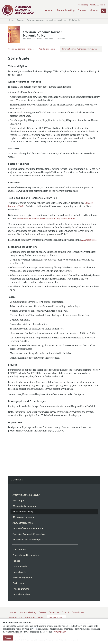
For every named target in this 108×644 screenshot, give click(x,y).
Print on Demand (21, 589)
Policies (16, 561)
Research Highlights (22, 578)
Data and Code (20, 566)
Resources (54, 612)
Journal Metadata (21, 594)
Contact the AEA (56, 618)
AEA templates (89, 240)
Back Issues (18, 583)
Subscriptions (19, 550)
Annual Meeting (66, 10)
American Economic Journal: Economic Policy (47, 20)
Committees (78, 612)
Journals (49, 10)
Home (12, 20)
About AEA (94, 5)
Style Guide (74, 20)
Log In (103, 5)
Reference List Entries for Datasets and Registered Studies (46, 219)
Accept (8, 638)
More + (94, 10)
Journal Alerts (19, 572)
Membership (83, 5)
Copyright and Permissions (26, 555)
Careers (82, 10)
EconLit (65, 612)
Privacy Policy (59, 632)
